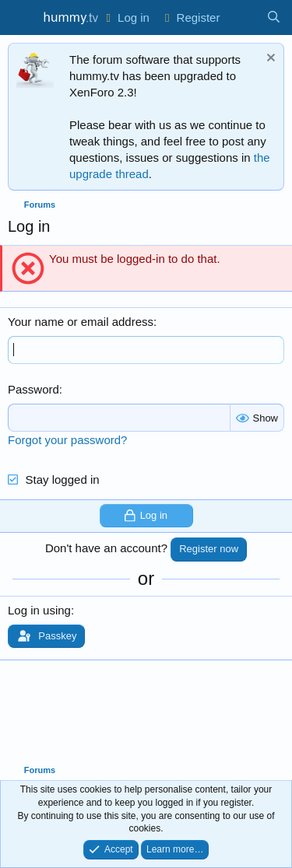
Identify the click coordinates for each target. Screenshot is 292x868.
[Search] (274, 17)
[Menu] (21, 18)
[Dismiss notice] (269, 59)
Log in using (39, 610)
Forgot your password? (67, 440)
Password (33, 389)
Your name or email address (81, 322)
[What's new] (243, 17)
